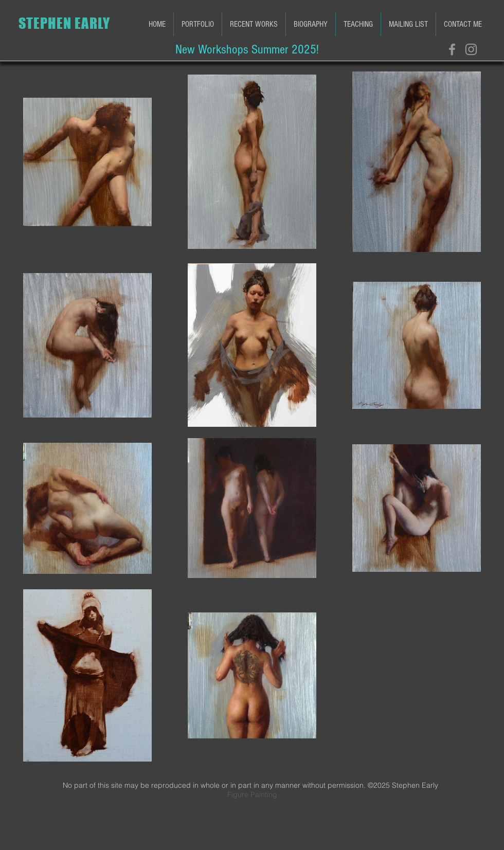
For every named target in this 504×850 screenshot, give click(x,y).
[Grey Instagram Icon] (471, 49)
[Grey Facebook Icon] (452, 49)
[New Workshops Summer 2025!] (247, 49)
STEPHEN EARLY (64, 23)
